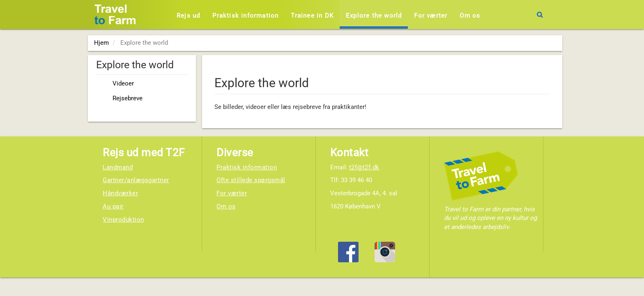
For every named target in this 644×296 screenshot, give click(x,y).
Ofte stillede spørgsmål (251, 180)
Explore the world (374, 16)
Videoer (123, 83)
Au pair (113, 206)
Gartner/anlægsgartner (136, 180)
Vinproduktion (123, 220)
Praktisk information (245, 16)
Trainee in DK (312, 16)
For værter (431, 16)
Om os (470, 16)
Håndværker (120, 193)
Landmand (118, 167)
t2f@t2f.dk (364, 167)
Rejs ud (188, 16)
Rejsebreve (128, 98)
